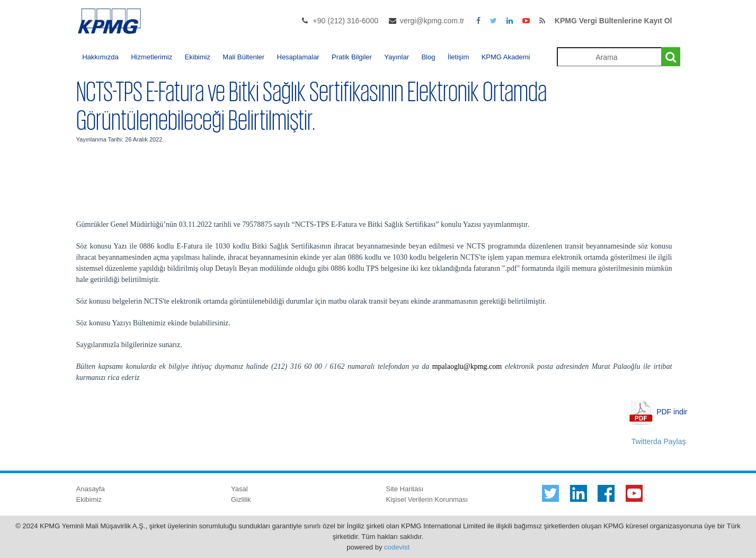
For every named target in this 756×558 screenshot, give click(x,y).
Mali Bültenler (243, 57)
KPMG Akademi (506, 57)
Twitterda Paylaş (659, 441)
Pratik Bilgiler (352, 57)
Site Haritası (405, 489)
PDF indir (672, 411)
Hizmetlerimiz (152, 57)
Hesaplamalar (298, 57)
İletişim (458, 57)
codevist (397, 547)
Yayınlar (397, 57)
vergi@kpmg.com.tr (432, 21)
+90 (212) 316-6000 (346, 21)
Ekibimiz (198, 57)
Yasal (239, 489)
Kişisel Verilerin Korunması (427, 499)
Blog (428, 57)
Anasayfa (91, 489)
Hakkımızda (100, 57)
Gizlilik (241, 499)
